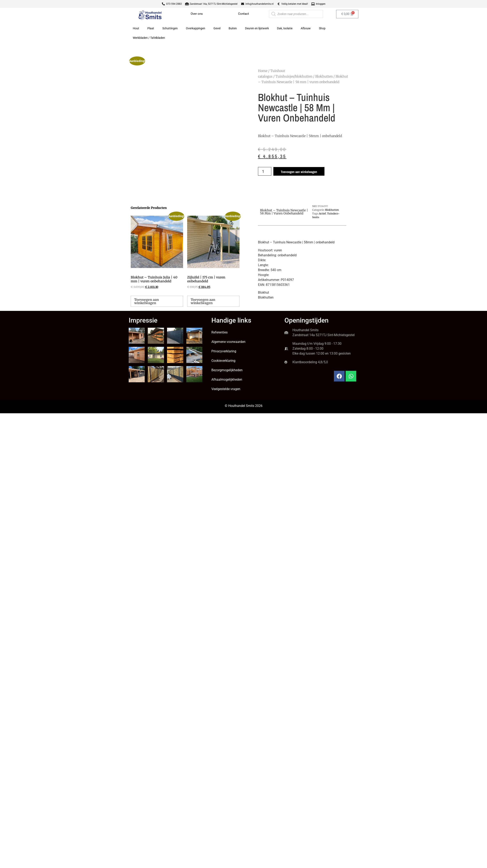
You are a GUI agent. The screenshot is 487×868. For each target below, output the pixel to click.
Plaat (151, 28)
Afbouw (306, 28)
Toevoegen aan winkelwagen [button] (147, 301)
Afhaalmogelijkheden (227, 380)
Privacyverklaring (224, 351)
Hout (136, 28)
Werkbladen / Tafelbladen (149, 38)
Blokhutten (324, 76)
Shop (322, 28)
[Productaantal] (265, 171)
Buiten (233, 28)
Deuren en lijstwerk (257, 28)
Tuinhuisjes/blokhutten (294, 76)
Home (263, 71)
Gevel (217, 28)
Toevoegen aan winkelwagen (299, 172)
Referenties (219, 332)
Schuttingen (170, 28)
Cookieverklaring (223, 361)
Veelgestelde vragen (226, 389)
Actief (322, 214)
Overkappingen (196, 28)
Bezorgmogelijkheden (227, 370)
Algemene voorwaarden (228, 342)
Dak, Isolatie (285, 28)
